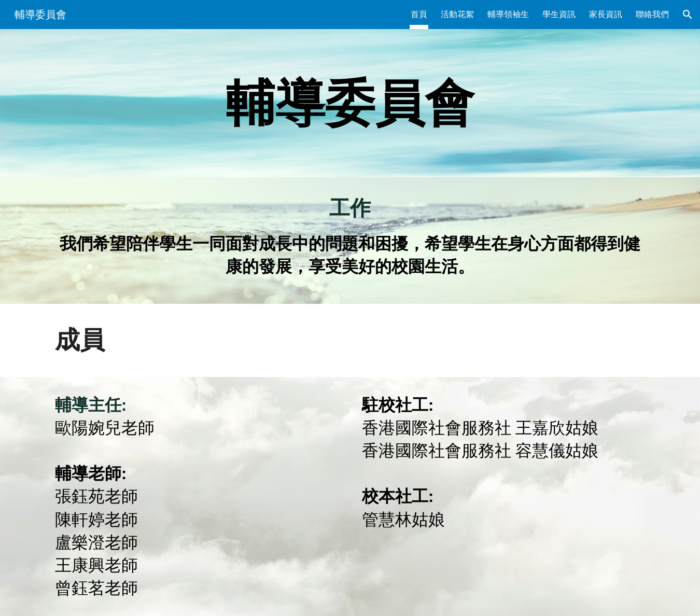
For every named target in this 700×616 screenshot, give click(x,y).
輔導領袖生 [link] (508, 14)
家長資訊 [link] (606, 14)
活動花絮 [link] (457, 14)
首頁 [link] (419, 14)
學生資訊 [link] (559, 14)
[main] (350, 103)
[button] (688, 15)
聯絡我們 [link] (652, 14)
